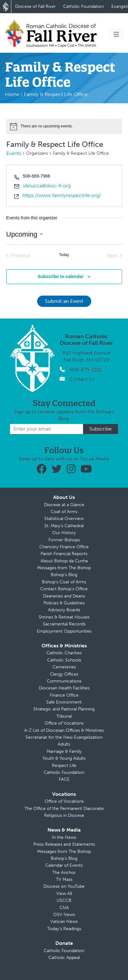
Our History (64, 533)
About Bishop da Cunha (64, 561)
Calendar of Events (64, 865)
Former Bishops (64, 540)
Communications (64, 681)
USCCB (64, 900)
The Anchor (64, 873)
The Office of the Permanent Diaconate (64, 809)
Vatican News (64, 921)
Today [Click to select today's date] (64, 255)
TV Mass (64, 879)
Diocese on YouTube (64, 886)
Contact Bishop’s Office (64, 589)
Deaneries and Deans (64, 596)
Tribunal (64, 716)
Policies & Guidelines (64, 603)
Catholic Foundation (83, 6)
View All (64, 894)
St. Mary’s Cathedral (64, 526)
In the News (64, 837)
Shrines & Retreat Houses (64, 617)
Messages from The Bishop (64, 568)
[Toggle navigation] (116, 34)
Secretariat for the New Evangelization (64, 737)
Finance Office (64, 695)
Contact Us (82, 379)
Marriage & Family (64, 751)
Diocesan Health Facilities (64, 688)
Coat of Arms (64, 512)
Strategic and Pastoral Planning (64, 709)
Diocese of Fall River (35, 6)
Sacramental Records (64, 624)
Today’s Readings (64, 929)
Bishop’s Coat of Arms (64, 582)
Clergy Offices (64, 674)
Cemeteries (64, 667)
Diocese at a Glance (64, 505)
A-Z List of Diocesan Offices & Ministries (64, 730)
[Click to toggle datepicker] (25, 234)
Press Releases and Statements (64, 844)
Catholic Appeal (64, 958)
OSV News (64, 915)
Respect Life (64, 766)
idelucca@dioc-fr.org (47, 186)
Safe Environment (64, 702)
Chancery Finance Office (64, 547)
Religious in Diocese (64, 815)
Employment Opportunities (64, 631)
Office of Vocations (64, 723)
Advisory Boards (64, 610)
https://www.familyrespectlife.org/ (62, 195)
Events (14, 153)
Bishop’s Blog (64, 575)
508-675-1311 (85, 370)
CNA (64, 908)
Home (12, 94)
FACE (64, 779)
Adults (64, 744)
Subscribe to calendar (60, 276)
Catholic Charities (64, 653)
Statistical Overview (64, 519)
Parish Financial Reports (64, 554)
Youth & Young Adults (64, 758)
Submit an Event (64, 301)
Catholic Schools (64, 660)
